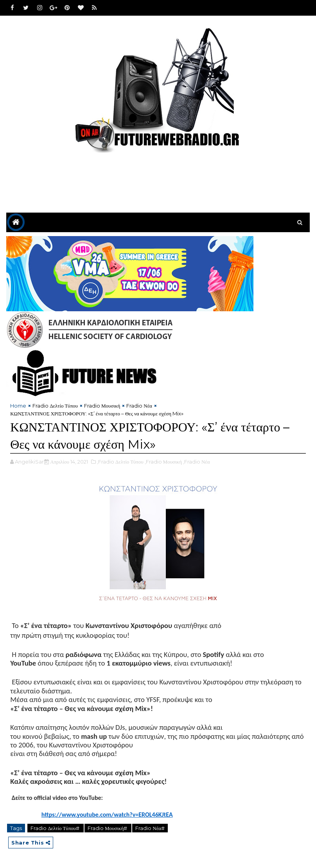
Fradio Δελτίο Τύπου (55, 406)
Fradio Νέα (139, 406)
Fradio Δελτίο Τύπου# (56, 828)
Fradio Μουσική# (108, 828)
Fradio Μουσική (102, 406)
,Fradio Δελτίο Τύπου (120, 462)
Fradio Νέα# (150, 828)
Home (18, 406)
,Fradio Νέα (197, 462)
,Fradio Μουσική (163, 462)
